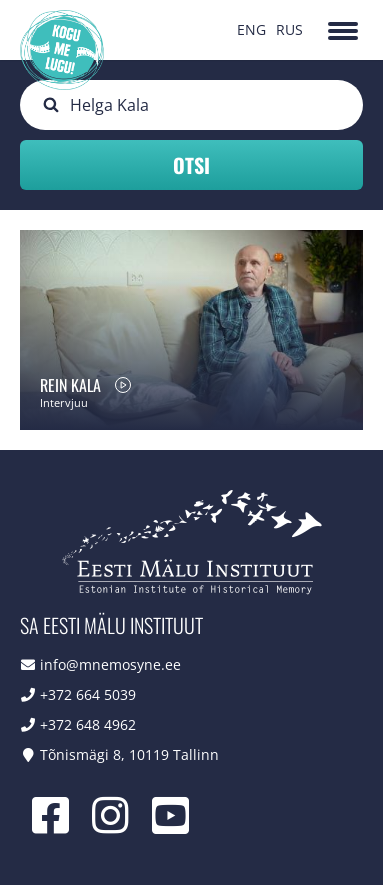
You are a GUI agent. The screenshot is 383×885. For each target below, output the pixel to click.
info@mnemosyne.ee (110, 664)
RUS (289, 29)
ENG (251, 29)
